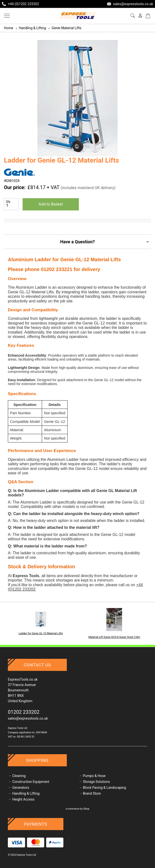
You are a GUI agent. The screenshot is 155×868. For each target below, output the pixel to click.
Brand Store (92, 793)
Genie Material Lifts (65, 28)
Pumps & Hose (94, 776)
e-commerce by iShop (77, 809)
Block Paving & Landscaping (105, 788)
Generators (21, 788)
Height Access (23, 799)
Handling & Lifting (31, 28)
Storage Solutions (97, 782)
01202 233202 (24, 712)
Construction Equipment (31, 782)
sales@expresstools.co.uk (28, 718)
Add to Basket (51, 204)
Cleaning (19, 776)
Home (9, 28)
